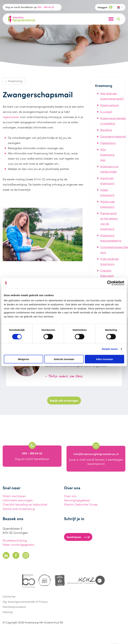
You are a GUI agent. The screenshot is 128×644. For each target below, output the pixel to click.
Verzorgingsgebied (77, 500)
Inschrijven (78, 537)
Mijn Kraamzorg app (107, 155)
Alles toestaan (104, 359)
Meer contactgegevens (18, 544)
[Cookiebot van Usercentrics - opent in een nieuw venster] (110, 283)
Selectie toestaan (64, 359)
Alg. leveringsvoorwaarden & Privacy (25, 602)
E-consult (106, 111)
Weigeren (23, 359)
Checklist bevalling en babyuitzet (25, 504)
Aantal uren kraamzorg (19, 509)
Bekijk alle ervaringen (64, 400)
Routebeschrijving (15, 540)
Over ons (70, 496)
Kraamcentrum (110, 105)
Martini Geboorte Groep (81, 504)
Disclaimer (9, 596)
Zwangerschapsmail (113, 136)
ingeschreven (11, 117)
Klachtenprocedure (14, 607)
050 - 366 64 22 (46, 7)
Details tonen (110, 349)
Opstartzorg (108, 143)
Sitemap (8, 612)
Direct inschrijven (14, 496)
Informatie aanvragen (18, 500)
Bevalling (106, 130)
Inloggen (105, 7)
